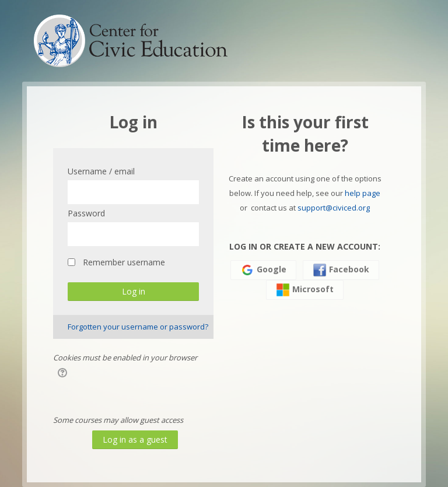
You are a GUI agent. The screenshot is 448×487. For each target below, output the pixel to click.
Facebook (341, 270)
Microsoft (305, 290)
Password (86, 213)
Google (263, 270)
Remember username (124, 262)
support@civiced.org (334, 208)
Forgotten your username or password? (138, 327)
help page (363, 193)
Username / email (101, 171)
